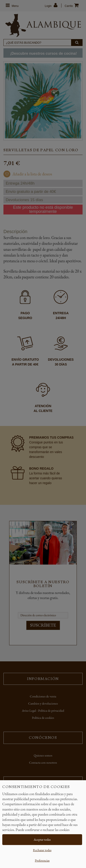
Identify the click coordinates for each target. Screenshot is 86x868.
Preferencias (42, 860)
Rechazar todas (42, 850)
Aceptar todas (42, 839)
